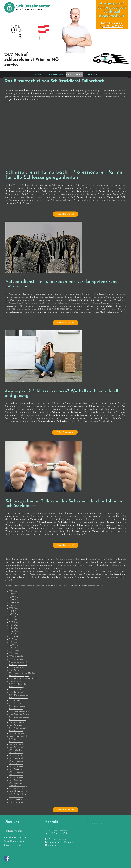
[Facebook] (7, 858)
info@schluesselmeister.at (56, 830)
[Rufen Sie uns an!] (65, 214)
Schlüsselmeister (33, 6)
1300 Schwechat (17, 656)
